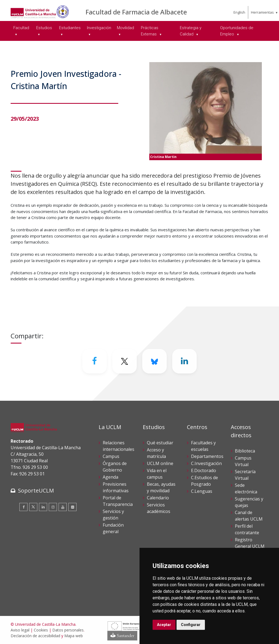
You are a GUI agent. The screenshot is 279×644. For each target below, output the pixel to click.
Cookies (41, 630)
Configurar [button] (191, 625)
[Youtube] (63, 507)
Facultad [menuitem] (21, 28)
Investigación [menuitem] (99, 28)
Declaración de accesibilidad (35, 636)
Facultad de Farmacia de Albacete (136, 12)
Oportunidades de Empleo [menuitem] (237, 31)
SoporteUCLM (36, 490)
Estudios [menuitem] (44, 28)
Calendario (158, 498)
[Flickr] (72, 507)
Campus (111, 456)
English (239, 12)
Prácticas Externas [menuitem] (150, 31)
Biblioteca (245, 451)
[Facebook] (95, 361)
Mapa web (74, 636)
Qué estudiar (160, 443)
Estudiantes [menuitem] (70, 28)
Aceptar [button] (164, 625)
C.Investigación (206, 463)
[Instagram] (53, 507)
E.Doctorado (204, 470)
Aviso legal (20, 630)
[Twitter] (125, 361)
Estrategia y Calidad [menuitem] (191, 31)
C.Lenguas (202, 491)
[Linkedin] (184, 361)
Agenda (110, 477)
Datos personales (68, 630)
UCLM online (160, 463)
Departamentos (207, 456)
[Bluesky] (154, 361)
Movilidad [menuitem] (125, 28)
